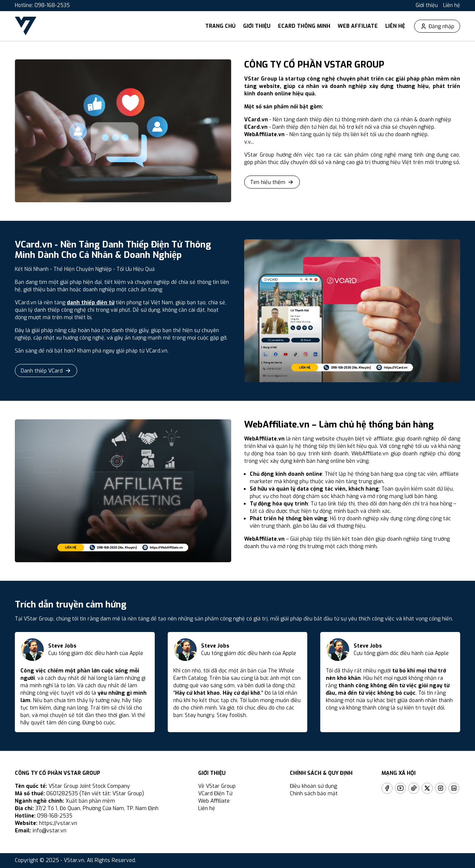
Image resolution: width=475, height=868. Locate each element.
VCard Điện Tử (215, 794)
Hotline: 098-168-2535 (42, 5)
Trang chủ (220, 26)
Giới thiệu (427, 5)
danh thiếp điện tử (91, 303)
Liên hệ (452, 5)
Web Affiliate (358, 26)
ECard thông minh (304, 26)
